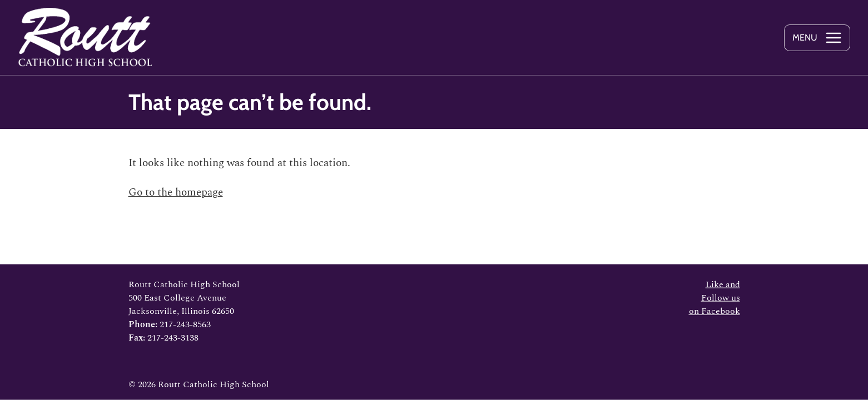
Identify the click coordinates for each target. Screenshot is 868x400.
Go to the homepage (176, 192)
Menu (805, 37)
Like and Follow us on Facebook (715, 298)
